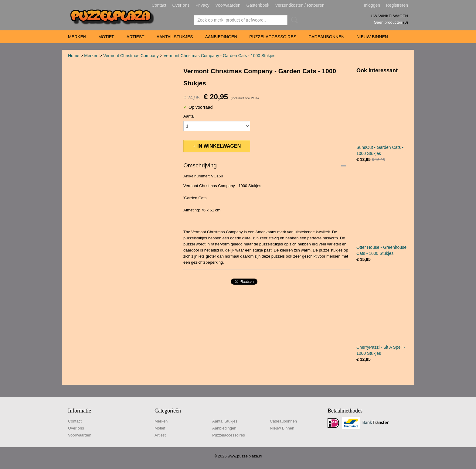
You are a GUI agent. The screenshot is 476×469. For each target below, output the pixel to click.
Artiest (136, 37)
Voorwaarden (228, 5)
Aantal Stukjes (175, 37)
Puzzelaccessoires (273, 37)
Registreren (397, 5)
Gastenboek (258, 5)
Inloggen (372, 5)
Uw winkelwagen (389, 16)
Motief (106, 37)
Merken (77, 37)
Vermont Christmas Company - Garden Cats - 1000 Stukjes (219, 56)
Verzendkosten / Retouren (300, 5)
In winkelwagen (219, 146)
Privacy (202, 5)
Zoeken (293, 20)
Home (74, 56)
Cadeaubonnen (326, 37)
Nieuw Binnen (372, 37)
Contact (159, 5)
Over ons (181, 5)
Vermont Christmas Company (131, 56)
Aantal (189, 116)
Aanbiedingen (221, 37)
